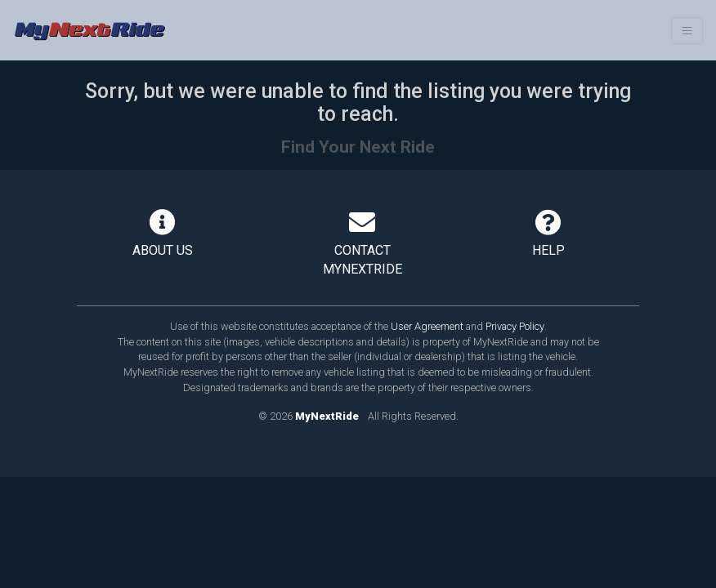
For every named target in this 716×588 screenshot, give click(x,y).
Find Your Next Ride (358, 147)
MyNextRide (327, 416)
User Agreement (427, 326)
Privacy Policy (515, 326)
